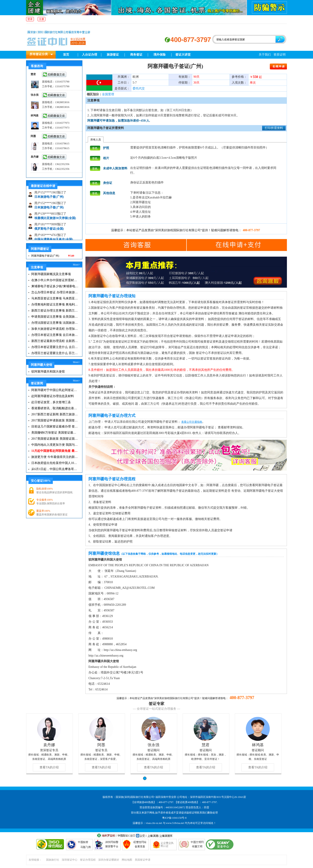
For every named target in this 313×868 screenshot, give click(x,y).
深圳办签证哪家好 (109, 860)
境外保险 (160, 55)
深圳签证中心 (70, 860)
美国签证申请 (143, 860)
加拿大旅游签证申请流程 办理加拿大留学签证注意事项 (55, 329)
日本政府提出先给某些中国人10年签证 (55, 463)
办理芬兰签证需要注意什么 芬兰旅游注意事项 (55, 353)
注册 (42, 19)
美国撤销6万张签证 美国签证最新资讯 (55, 433)
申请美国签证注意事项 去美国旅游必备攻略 (55, 317)
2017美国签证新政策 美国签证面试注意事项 (55, 439)
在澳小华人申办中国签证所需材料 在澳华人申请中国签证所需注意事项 (55, 280)
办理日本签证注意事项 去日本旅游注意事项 (55, 335)
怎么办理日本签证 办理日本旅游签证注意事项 (55, 292)
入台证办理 (90, 55)
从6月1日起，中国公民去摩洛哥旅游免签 (55, 469)
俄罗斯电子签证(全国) (49, 230)
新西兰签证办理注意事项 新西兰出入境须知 (55, 311)
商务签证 (136, 55)
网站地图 (127, 860)
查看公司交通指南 (192, 422)
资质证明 (280, 55)
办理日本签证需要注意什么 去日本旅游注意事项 (55, 347)
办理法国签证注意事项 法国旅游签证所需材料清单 (55, 323)
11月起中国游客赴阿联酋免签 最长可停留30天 (55, 451)
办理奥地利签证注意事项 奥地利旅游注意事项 (55, 304)
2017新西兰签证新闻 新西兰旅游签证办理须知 (55, 414)
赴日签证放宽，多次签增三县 (51, 402)
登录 (30, 19)
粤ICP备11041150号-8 (174, 818)
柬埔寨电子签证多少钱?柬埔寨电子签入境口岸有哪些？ (55, 286)
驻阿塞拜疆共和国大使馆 (48, 372)
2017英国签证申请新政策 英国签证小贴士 (55, 420)
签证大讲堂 (183, 55)
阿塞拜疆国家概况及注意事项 (51, 274)
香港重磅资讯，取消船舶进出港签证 (55, 408)
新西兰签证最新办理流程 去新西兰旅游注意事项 (55, 341)
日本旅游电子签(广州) (49, 198)
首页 (66, 55)
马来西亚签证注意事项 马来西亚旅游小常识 (55, 298)
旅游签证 (113, 55)
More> (76, 265)
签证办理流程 (88, 860)
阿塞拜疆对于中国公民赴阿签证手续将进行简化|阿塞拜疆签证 (55, 390)
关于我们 (265, 55)
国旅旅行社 (53, 860)
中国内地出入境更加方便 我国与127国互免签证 (55, 445)
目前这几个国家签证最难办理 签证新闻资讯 (55, 427)
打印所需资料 (274, 128)
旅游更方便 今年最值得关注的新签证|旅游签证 (55, 457)
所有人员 (96, 140)
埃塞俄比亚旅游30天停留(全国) (55, 219)
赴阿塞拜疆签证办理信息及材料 (53, 396)
